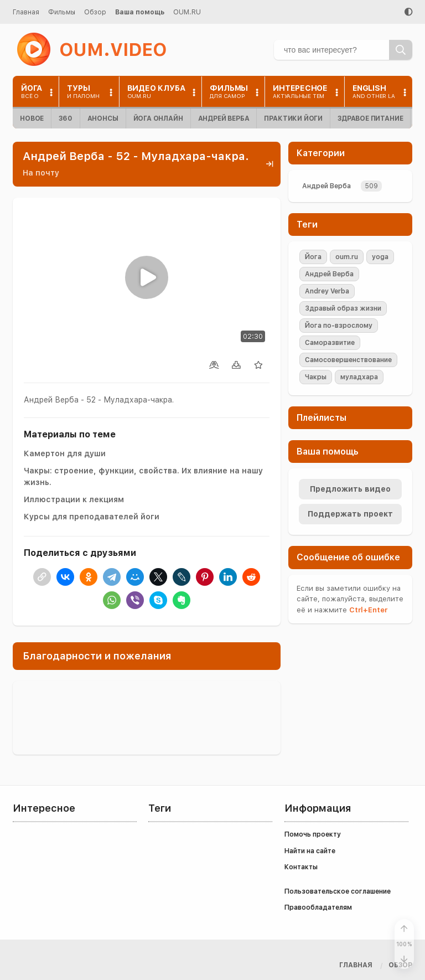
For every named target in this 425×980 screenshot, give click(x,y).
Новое (32, 118)
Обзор (95, 12)
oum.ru (347, 257)
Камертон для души (65, 453)
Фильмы (62, 12)
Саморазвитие (330, 343)
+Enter (368, 610)
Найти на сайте (310, 851)
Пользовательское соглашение (338, 891)
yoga (380, 257)
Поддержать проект (350, 514)
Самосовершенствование (348, 360)
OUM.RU (187, 12)
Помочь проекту (313, 834)
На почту (41, 173)
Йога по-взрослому (339, 326)
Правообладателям (318, 907)
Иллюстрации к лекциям (74, 499)
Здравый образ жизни (343, 308)
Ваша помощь (140, 12)
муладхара (359, 377)
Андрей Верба (224, 118)
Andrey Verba (327, 291)
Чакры (316, 377)
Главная (26, 12)
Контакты (301, 867)
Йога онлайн (158, 118)
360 (65, 118)
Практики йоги (293, 118)
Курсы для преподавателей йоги (92, 517)
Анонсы (103, 118)
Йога (313, 257)
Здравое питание (370, 118)
